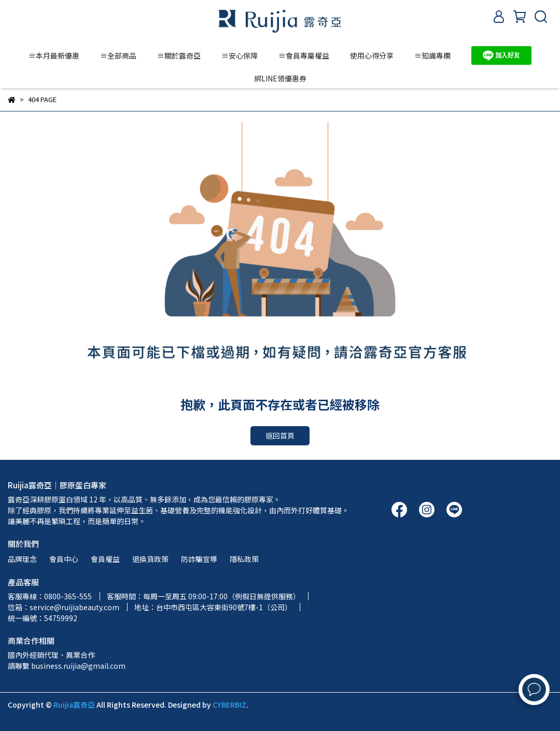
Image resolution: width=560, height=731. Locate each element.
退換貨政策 (150, 559)
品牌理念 (22, 559)
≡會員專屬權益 (304, 55)
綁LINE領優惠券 (280, 78)
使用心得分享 (372, 55)
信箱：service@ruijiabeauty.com (64, 607)
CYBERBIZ (229, 705)
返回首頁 (280, 435)
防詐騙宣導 (199, 559)
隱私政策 (244, 559)
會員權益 (105, 559)
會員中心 (64, 559)
